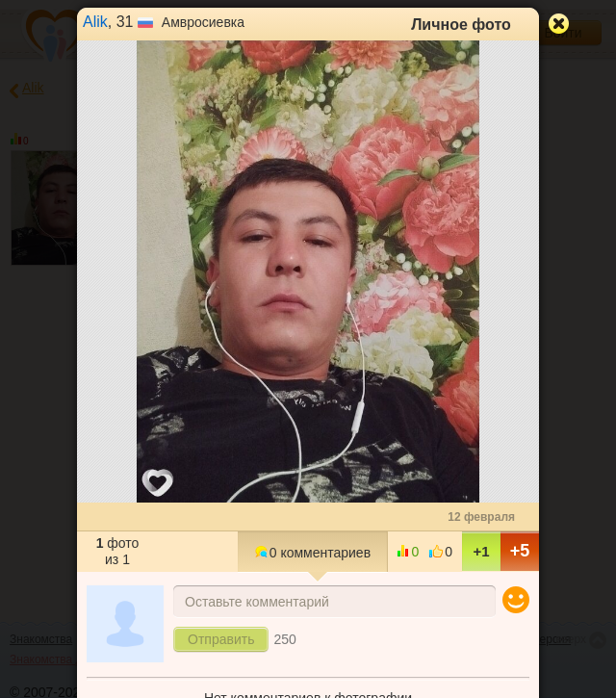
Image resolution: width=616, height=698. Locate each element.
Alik (95, 22)
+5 (520, 551)
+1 (481, 551)
